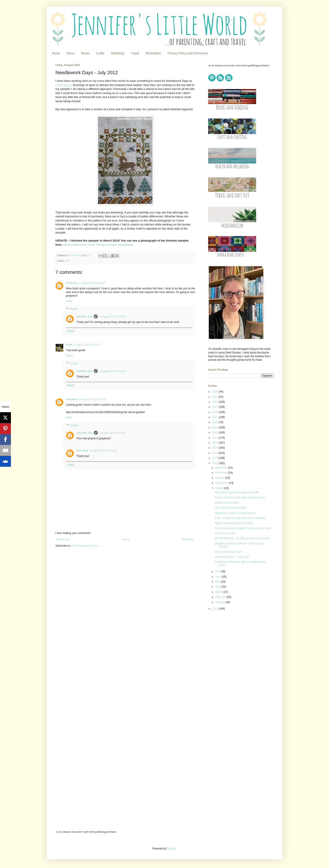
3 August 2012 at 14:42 (92, 399)
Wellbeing (117, 53)
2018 (216, 432)
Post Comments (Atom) (85, 546)
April (218, 587)
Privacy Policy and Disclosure (188, 53)
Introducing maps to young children (235, 513)
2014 (216, 453)
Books (85, 53)
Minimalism (153, 53)
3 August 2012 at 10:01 (87, 345)
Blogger (171, 849)
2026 (216, 392)
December (222, 468)
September (222, 483)
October (220, 478)
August (220, 488)
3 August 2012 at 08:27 (92, 283)
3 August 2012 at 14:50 (112, 433)
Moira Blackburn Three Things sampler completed (98, 245)
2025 (216, 397)
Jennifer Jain (84, 317)
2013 (216, 458)
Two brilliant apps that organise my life (237, 492)
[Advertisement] (235, 645)
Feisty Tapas (63, 85)
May (218, 582)
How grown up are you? (229, 552)
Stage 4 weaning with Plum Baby (234, 523)
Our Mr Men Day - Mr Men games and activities (242, 538)
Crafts (100, 53)
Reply (69, 301)
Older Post (188, 539)
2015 (216, 448)
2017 (216, 438)
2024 (216, 402)
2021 (216, 417)
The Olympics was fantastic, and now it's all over (243, 528)
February (221, 597)
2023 (216, 407)
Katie (69, 345)
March (219, 592)
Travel (135, 53)
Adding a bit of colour (227, 503)
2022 (216, 412)
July (218, 571)
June (218, 577)
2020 (216, 422)
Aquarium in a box (225, 533)
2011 (216, 609)
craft (68, 261)
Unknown (72, 283)
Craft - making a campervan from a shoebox (240, 518)
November (222, 473)
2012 (216, 463)
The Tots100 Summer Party (231, 508)
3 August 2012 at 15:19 (103, 451)
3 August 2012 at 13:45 (112, 317)
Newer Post (63, 539)
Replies (74, 309)
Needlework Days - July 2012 (232, 557)
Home (56, 53)
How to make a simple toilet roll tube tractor (240, 497)
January (220, 602)
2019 (216, 427)
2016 (216, 443)
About (71, 53)
